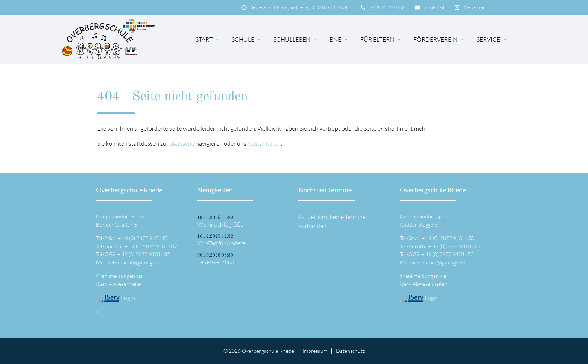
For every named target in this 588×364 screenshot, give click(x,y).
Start (208, 39)
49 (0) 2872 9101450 (450, 238)
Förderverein (439, 39)
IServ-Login (474, 7)
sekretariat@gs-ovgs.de (135, 262)
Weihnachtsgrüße (220, 224)
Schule (247, 39)
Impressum (315, 351)
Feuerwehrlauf (216, 262)
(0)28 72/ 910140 (387, 7)
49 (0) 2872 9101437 (153, 246)
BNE (339, 39)
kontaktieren (264, 143)
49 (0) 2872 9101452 (449, 254)
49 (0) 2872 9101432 (146, 254)
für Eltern (381, 39)
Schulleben (296, 39)
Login (115, 298)
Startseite (182, 143)
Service (492, 39)
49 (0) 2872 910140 (145, 238)
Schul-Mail (434, 7)
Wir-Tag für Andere (221, 243)
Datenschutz (350, 351)
